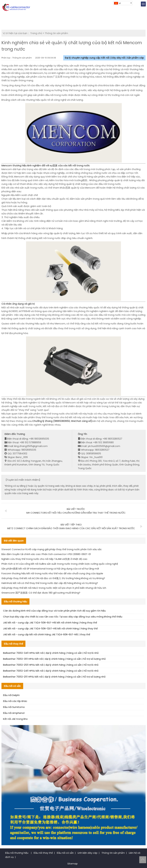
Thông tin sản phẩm (56, 33)
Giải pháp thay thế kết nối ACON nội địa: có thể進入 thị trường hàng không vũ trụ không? (53, 578)
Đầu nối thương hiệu (17, 853)
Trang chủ (36, 33)
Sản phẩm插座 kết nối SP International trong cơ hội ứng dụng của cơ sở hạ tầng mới (50, 569)
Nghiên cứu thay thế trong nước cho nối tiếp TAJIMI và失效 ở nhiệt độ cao (44, 559)
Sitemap (73, 864)
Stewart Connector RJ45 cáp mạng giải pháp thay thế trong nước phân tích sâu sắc (52, 549)
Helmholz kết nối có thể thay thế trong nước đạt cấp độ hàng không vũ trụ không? (50, 583)
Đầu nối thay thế (43, 853)
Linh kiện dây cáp (88, 853)
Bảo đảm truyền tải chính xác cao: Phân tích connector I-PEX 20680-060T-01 (46, 554)
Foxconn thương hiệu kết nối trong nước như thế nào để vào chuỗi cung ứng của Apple (52, 573)
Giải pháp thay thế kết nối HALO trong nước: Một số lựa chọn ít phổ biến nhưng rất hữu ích (54, 588)
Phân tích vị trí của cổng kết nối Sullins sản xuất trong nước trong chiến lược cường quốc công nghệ (60, 564)
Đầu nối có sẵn (65, 853)
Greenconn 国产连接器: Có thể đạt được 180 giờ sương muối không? (41, 593)
